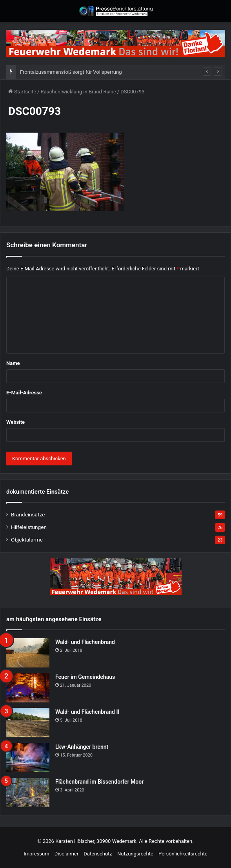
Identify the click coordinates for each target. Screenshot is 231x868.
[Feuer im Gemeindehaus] (28, 688)
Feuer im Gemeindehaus (85, 677)
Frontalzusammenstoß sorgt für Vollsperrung (71, 72)
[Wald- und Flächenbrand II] (28, 723)
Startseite (22, 92)
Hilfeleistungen (29, 527)
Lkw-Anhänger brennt (82, 747)
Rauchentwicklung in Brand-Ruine (78, 92)
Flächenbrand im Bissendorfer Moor (99, 782)
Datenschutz (98, 854)
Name (13, 363)
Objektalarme (27, 540)
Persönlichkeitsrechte (183, 854)
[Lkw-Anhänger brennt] (28, 758)
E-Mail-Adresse (24, 393)
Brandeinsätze (28, 514)
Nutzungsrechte (135, 854)
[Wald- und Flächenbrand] (28, 653)
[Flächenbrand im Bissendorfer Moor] (28, 792)
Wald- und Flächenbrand (85, 642)
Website (15, 422)
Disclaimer (66, 854)
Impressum (36, 854)
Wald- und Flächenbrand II (87, 712)
